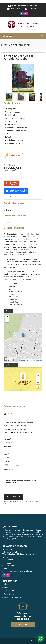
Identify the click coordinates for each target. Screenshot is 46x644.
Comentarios (8, 469)
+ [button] (7, 317)
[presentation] (21, 489)
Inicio (6, 584)
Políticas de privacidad (13, 597)
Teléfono (7, 462)
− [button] (7, 321)
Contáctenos (9, 594)
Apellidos (8, 447)
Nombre (7, 439)
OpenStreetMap (37, 360)
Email (6, 454)
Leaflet (23, 360)
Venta (6, 587)
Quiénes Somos (10, 591)
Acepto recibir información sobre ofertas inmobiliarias (21, 481)
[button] (40, 66)
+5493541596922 (16, 9)
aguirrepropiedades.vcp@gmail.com (21, 432)
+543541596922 (33, 9)
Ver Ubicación (22, 382)
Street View (14, 155)
